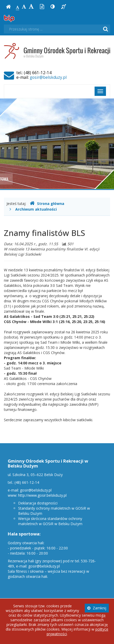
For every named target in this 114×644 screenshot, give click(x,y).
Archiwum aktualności (36, 209)
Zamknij (97, 608)
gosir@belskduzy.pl (48, 77)
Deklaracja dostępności (38, 503)
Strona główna (47, 204)
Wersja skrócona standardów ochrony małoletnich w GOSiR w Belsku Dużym (50, 521)
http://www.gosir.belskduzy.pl (42, 495)
